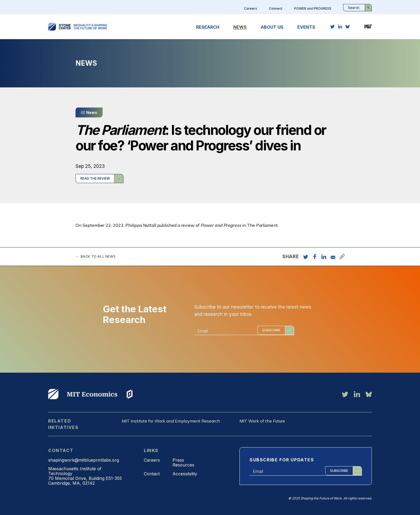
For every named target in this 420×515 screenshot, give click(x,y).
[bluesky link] (348, 27)
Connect (276, 8)
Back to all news (98, 257)
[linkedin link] (340, 27)
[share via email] (333, 257)
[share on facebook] (315, 257)
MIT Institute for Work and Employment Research (171, 421)
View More (53, 394)
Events (306, 27)
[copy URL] (342, 257)
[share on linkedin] (324, 257)
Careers (251, 8)
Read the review (95, 178)
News (240, 27)
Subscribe (271, 330)
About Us (272, 27)
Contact (152, 474)
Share (291, 257)
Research (208, 27)
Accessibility (185, 474)
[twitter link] (332, 27)
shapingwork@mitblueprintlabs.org (84, 460)
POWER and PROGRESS (313, 8)
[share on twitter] (306, 257)
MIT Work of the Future (262, 421)
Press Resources (183, 462)
